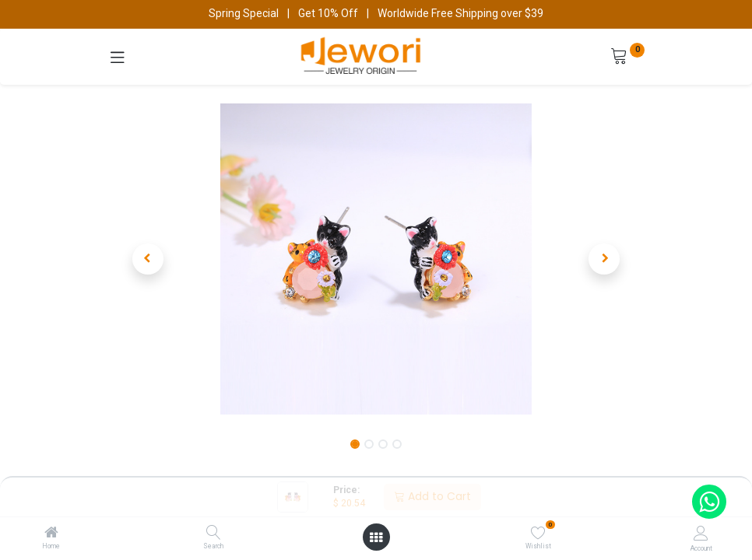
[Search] (214, 534)
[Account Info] (701, 533)
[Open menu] (376, 537)
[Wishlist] (538, 533)
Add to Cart (432, 496)
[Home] (51, 534)
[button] (148, 259)
